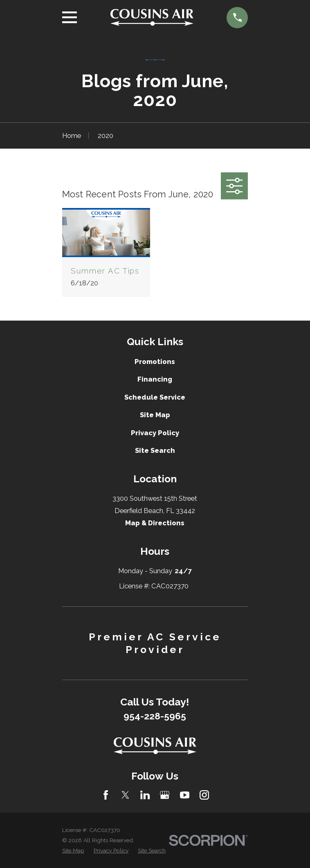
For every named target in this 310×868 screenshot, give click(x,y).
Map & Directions (155, 523)
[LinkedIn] (145, 795)
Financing (155, 379)
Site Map (155, 415)
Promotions (155, 362)
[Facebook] (106, 795)
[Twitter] (125, 795)
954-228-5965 (155, 716)
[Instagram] (204, 795)
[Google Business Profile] (165, 795)
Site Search (155, 450)
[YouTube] (185, 795)
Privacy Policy (155, 433)
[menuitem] (73, 851)
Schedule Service (155, 397)
